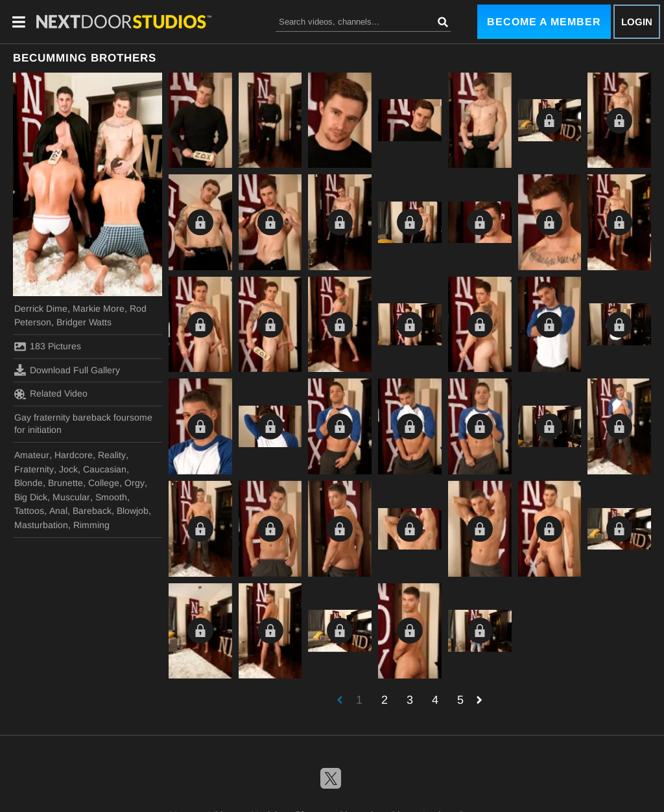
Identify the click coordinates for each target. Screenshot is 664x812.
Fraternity (34, 469)
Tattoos (29, 511)
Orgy (135, 483)
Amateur (32, 455)
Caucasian (105, 469)
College (104, 483)
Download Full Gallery (67, 370)
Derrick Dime (41, 308)
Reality (112, 455)
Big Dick (31, 497)
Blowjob (133, 511)
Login (637, 22)
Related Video (51, 394)
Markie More (99, 308)
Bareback (92, 511)
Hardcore (74, 455)
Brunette (65, 483)
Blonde (29, 483)
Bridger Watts (84, 322)
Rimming (91, 525)
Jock (68, 469)
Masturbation (41, 525)
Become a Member (544, 22)
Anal (58, 511)
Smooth (111, 497)
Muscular (71, 497)
